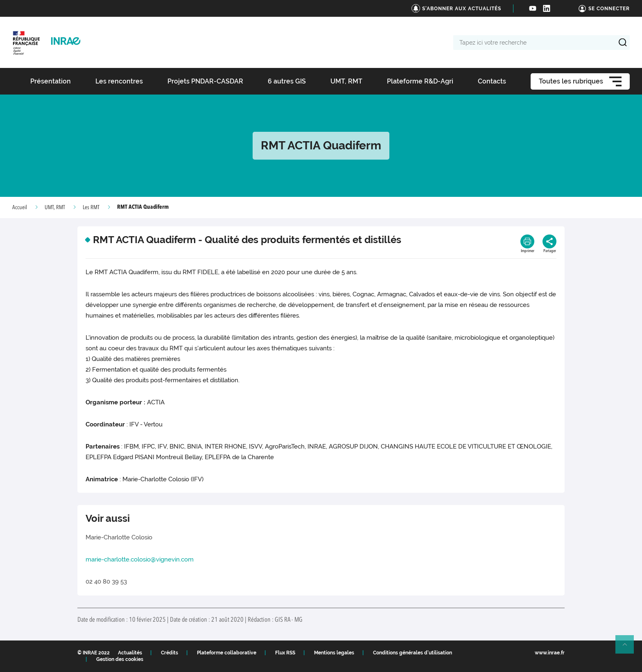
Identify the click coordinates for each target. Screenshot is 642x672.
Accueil (20, 207)
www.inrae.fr (550, 653)
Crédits (170, 653)
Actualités (130, 653)
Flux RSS (285, 653)
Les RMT (91, 207)
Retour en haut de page (628, 648)
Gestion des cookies (120, 659)
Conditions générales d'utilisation (413, 653)
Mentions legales (334, 653)
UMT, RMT (55, 207)
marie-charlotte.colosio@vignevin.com (140, 559)
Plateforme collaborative (227, 653)
